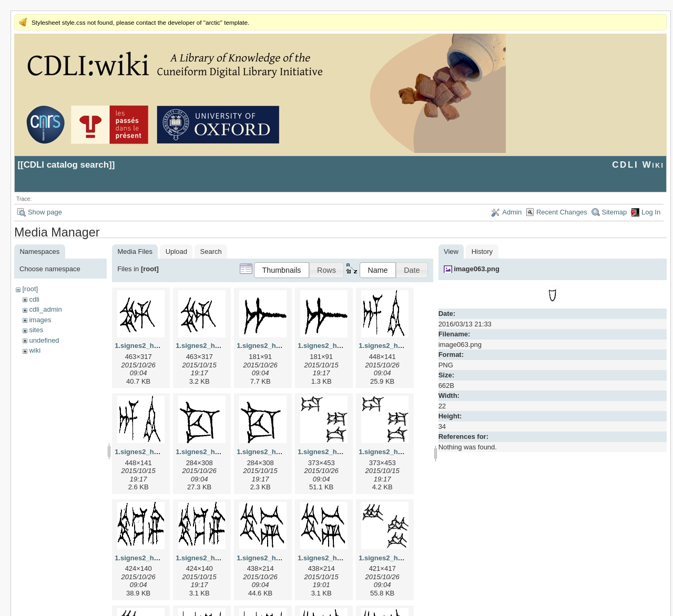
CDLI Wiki (638, 165)
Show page (45, 212)
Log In (651, 212)
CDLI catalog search (66, 165)
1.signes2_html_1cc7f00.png (283, 452)
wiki (35, 350)
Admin (512, 212)
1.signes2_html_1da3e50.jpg (344, 452)
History (482, 251)
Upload (176, 251)
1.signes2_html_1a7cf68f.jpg (283, 346)
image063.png (477, 269)
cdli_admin (45, 309)
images (40, 320)
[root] (30, 289)
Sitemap (615, 212)
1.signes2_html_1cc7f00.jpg (221, 452)
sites (36, 330)
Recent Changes (562, 212)
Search (211, 251)
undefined (44, 340)
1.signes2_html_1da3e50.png (406, 452)
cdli (34, 299)
